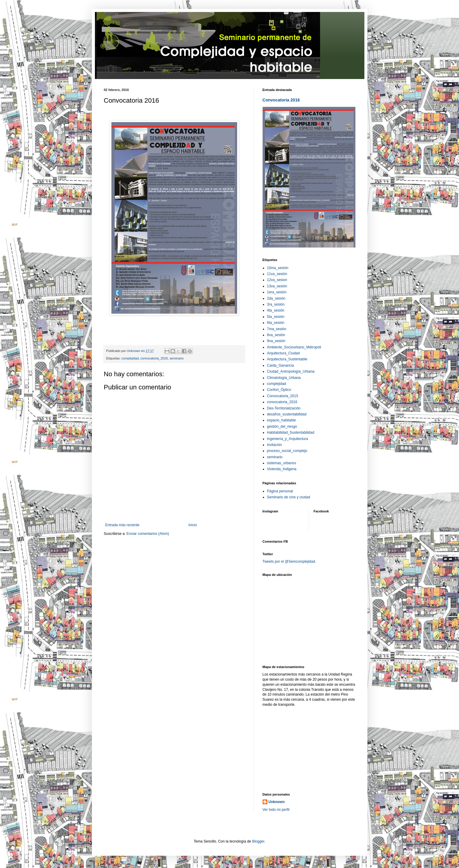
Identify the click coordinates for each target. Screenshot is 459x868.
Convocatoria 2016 (281, 100)
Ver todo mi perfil (276, 810)
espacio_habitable (282, 420)
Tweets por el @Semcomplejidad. (289, 562)
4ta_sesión (276, 310)
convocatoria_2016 (154, 358)
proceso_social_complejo (287, 451)
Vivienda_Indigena (282, 469)
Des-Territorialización (284, 408)
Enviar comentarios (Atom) (148, 534)
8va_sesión (276, 335)
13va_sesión (277, 286)
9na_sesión (276, 341)
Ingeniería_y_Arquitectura (288, 439)
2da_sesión (276, 298)
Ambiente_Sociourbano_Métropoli (294, 347)
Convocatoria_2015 (283, 396)
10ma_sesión (278, 268)
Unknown (277, 802)
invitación (275, 445)
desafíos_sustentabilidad (287, 414)
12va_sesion (277, 280)
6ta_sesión (276, 323)
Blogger (258, 841)
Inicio (193, 525)
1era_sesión (277, 292)
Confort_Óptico (279, 390)
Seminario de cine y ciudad (289, 497)
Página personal (280, 491)
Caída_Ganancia (281, 365)
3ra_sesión (276, 304)
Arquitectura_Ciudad (283, 353)
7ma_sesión (277, 329)
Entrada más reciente (122, 525)
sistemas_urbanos (282, 463)
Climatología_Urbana (284, 378)
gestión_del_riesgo (282, 427)
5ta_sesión (276, 317)
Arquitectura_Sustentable (287, 359)
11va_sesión (277, 274)
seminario (177, 358)
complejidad (130, 358)
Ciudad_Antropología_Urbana (291, 371)
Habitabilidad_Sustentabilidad (291, 433)
